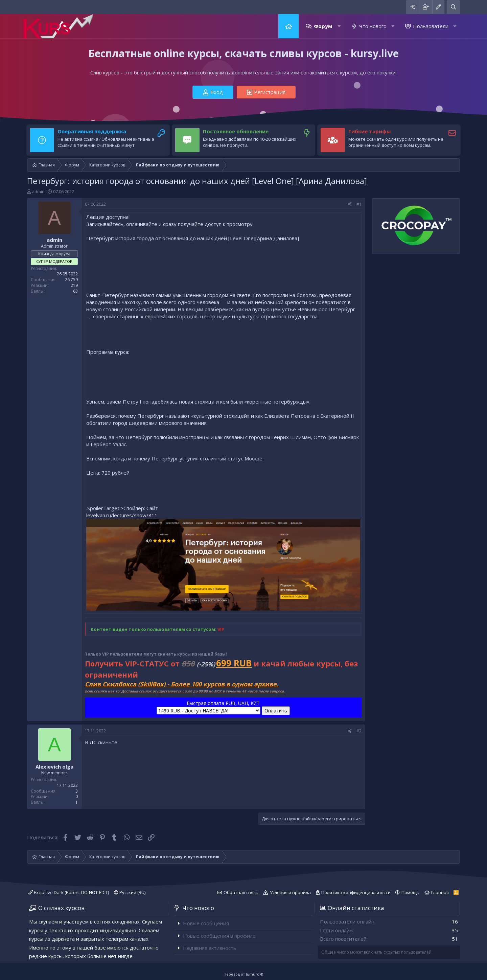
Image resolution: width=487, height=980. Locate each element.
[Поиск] (453, 7)
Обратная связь (241, 892)
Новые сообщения (206, 923)
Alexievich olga (54, 767)
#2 (359, 731)
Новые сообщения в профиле (219, 936)
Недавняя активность (210, 948)
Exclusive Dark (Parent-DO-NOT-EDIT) (69, 892)
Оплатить (276, 711)
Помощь (410, 892)
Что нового (373, 26)
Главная (288, 26)
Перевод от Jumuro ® (243, 974)
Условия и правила (290, 892)
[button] (339, 26)
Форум (323, 26)
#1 (359, 204)
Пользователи (431, 26)
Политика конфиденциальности (356, 892)
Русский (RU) (130, 892)
